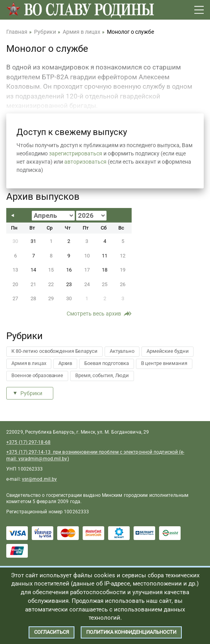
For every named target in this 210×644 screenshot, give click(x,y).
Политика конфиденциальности (131, 632)
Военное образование (37, 375)
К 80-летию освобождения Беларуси (54, 351)
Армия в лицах (29, 363)
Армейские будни (168, 351)
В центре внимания (164, 363)
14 (33, 270)
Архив (65, 363)
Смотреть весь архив (94, 314)
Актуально (122, 351)
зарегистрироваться (76, 153)
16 (69, 270)
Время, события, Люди (102, 375)
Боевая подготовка (106, 363)
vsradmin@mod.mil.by (43, 459)
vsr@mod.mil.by (39, 479)
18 (105, 270)
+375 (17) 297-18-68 (28, 442)
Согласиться (52, 632)
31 (33, 241)
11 (105, 256)
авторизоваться (85, 162)
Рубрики (31, 393)
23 (69, 284)
